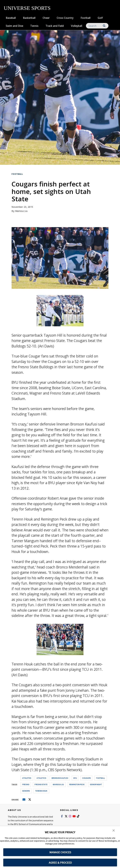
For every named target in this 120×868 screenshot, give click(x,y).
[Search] (97, 26)
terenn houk (41, 791)
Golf (100, 18)
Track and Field (55, 26)
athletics (41, 778)
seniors (26, 791)
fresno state (41, 784)
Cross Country (65, 18)
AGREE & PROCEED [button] (60, 863)
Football (86, 18)
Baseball (11, 18)
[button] (114, 831)
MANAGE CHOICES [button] (60, 852)
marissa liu (58, 784)
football (101, 778)
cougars (86, 778)
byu (75, 778)
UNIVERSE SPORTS (27, 8)
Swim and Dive (14, 26)
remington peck (77, 784)
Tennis (34, 26)
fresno (26, 784)
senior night (96, 784)
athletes (27, 778)
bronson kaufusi (60, 778)
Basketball (29, 18)
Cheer (46, 18)
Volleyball (77, 26)
